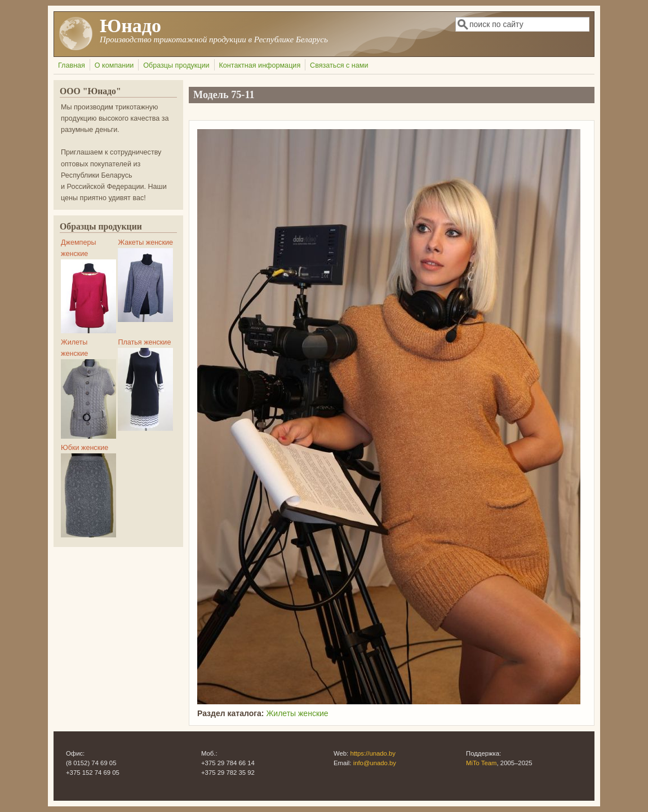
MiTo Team (481, 763)
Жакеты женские (145, 242)
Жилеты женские (297, 713)
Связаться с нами (339, 65)
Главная (72, 65)
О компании (114, 65)
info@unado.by (375, 763)
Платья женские (144, 342)
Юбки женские (85, 448)
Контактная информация (259, 65)
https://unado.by (373, 753)
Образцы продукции (176, 65)
